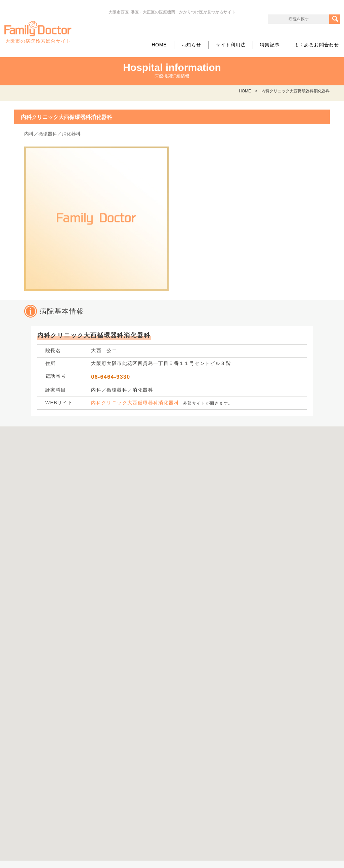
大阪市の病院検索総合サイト (38, 32)
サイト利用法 (231, 45)
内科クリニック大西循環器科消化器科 (135, 403)
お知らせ (191, 45)
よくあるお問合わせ (317, 45)
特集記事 (270, 45)
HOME (159, 45)
